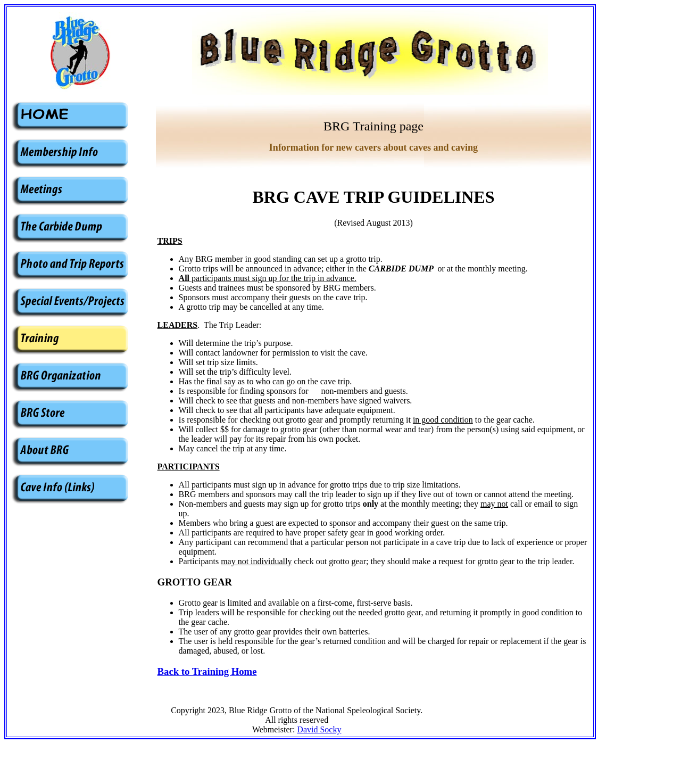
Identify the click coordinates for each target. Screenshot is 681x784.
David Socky (319, 729)
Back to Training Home (207, 671)
